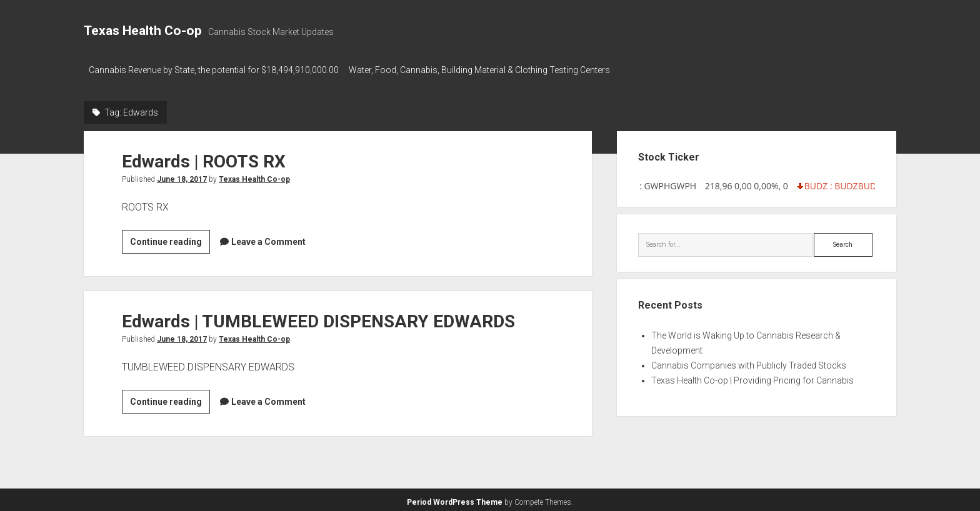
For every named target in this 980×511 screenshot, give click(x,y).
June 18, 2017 (182, 176)
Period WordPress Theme (455, 499)
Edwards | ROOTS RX (204, 158)
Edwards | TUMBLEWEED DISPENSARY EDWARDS (318, 318)
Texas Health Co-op (143, 31)
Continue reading (170, 240)
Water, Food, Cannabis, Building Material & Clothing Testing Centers (486, 70)
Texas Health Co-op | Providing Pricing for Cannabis (752, 377)
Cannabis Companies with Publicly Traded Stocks (749, 362)
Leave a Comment (268, 238)
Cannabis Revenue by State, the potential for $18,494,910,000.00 (214, 70)
